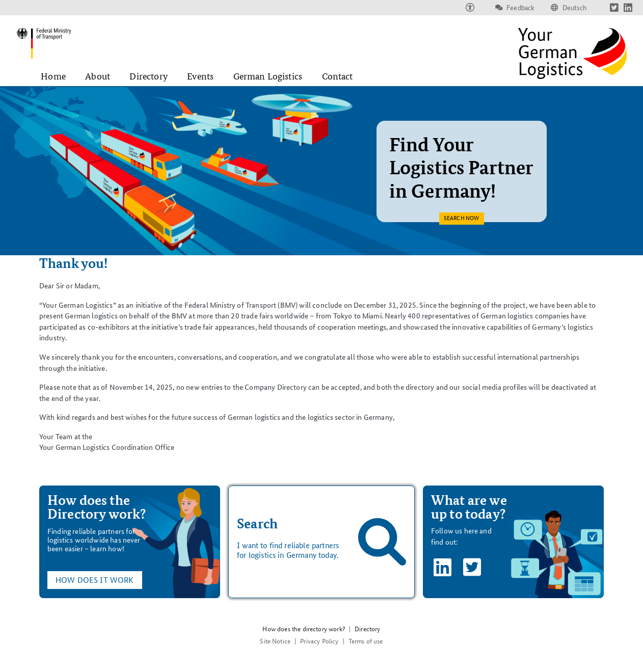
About (98, 76)
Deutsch (575, 8)
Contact (338, 76)
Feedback (520, 8)
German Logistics (268, 76)
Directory (148, 76)
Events (200, 76)
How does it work (95, 580)
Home (53, 76)
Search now (461, 223)
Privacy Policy (319, 641)
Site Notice (275, 641)
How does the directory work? (303, 629)
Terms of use (366, 641)
